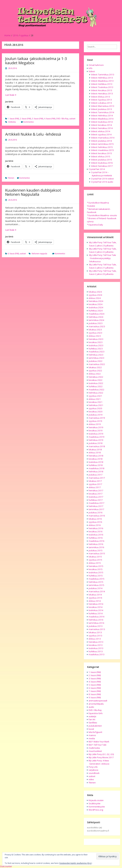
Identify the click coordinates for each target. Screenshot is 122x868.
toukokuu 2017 (96, 497)
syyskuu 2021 (95, 396)
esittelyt (92, 716)
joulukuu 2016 (96, 512)
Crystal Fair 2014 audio (102, 182)
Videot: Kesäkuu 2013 (102, 90)
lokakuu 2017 (95, 481)
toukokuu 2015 (96, 572)
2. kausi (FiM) (25, 119)
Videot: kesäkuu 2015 (101, 153)
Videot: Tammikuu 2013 (103, 75)
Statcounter (6, 866)
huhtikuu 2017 (96, 500)
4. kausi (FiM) (50, 119)
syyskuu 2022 (95, 371)
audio (91, 707)
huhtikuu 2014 (96, 613)
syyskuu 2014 (95, 598)
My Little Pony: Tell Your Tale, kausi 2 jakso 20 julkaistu (103, 272)
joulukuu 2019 (96, 415)
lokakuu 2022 (95, 367)
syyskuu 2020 (95, 408)
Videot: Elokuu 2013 (100, 97)
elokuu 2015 (95, 563)
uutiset (72, 119)
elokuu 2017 (95, 487)
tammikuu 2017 (96, 509)
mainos (92, 735)
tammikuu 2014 (96, 623)
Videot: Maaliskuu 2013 (102, 81)
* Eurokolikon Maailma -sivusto (102, 215)
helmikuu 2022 (96, 393)
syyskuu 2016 (95, 522)
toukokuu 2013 (96, 648)
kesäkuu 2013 (96, 645)
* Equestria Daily (95, 225)
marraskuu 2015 (97, 553)
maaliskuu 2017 (96, 503)
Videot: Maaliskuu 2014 (102, 119)
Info (90, 68)
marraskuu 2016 (97, 516)
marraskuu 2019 (97, 418)
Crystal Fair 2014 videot (102, 179)
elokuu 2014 (95, 601)
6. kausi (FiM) (13, 254)
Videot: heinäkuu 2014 (102, 128)
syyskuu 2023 (95, 333)
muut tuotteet (95, 751)
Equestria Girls (96, 713)
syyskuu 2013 (95, 636)
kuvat (91, 729)
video (91, 779)
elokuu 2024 (95, 298)
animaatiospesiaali (98, 701)
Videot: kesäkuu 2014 (101, 125)
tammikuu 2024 (96, 320)
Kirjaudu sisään (96, 800)
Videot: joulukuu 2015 (101, 160)
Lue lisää (17, 95)
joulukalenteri (95, 726)
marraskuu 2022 (97, 364)
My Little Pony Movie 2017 (101, 757)
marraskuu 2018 (97, 446)
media (92, 738)
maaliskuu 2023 (96, 352)
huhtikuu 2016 (96, 538)
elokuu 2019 (95, 424)
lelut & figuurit (95, 732)
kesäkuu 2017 (96, 494)
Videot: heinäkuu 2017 (102, 166)
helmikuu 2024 (96, 317)
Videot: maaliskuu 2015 (102, 150)
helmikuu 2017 (96, 506)
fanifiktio (93, 723)
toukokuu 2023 (96, 345)
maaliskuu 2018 (96, 468)
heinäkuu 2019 (96, 427)
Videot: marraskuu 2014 (103, 138)
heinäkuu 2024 (96, 301)
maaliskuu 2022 (96, 390)
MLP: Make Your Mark (99, 742)
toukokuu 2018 (96, 462)
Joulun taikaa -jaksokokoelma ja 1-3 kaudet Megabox (36, 61)
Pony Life (93, 767)
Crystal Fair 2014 (97, 169)
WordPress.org (96, 810)
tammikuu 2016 (96, 547)
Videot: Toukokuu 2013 (102, 87)
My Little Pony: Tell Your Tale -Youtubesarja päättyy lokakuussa (103, 258)
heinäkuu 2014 (96, 604)
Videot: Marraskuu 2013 (103, 106)
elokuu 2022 (95, 374)
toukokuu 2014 (96, 610)
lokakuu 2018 (95, 450)
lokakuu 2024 (95, 292)
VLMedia (12, 122)
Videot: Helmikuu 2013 (102, 78)
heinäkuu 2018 (96, 456)
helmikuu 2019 (96, 440)
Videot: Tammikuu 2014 (103, 112)
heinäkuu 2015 (96, 566)
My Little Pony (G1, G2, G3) (101, 754)
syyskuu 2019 (95, 421)
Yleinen (11, 178)
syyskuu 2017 (95, 484)
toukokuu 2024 (96, 307)
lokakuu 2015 (95, 557)
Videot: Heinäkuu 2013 (102, 94)
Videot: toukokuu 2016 (102, 163)
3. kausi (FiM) (38, 119)
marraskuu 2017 (97, 478)
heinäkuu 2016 (96, 528)
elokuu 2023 (95, 336)
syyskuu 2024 (95, 295)
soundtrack (94, 773)
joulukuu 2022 (96, 361)
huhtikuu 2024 (96, 311)
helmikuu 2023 (96, 355)
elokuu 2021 (95, 399)
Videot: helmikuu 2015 (102, 147)
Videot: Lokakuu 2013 (101, 103)
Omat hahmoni (96, 65)
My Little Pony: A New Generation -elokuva (99, 762)
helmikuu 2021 (96, 405)
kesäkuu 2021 (96, 402)
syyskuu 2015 (95, 560)
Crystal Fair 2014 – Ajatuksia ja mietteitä (101, 174)
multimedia (94, 748)
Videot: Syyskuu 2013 (101, 100)
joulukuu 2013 (96, 626)
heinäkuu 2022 (96, 377)
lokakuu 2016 (95, 519)
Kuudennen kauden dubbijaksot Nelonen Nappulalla (33, 192)
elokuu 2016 (95, 525)
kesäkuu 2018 (96, 459)
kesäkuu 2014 (96, 607)
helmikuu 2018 (96, 471)
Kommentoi (29, 122)
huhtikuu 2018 (96, 465)
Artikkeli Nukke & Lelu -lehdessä (33, 134)
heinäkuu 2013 (96, 642)
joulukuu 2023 (96, 323)
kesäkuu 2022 (96, 380)
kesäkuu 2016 (96, 531)
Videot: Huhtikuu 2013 (102, 84)
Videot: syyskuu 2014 (101, 134)
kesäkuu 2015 (96, 569)
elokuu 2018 (95, 453)
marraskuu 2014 (97, 591)
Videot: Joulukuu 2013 (101, 109)
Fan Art (92, 719)
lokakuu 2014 (95, 595)
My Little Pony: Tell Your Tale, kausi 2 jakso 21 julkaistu (103, 266)
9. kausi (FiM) (95, 697)
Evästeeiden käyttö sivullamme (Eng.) (76, 863)
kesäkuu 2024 (96, 304)
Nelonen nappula (39, 254)
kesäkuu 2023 (96, 342)
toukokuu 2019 (96, 434)
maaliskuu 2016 (96, 541)
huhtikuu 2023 (96, 349)
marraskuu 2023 (97, 326)
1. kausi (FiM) (13, 119)
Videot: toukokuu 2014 (102, 122)
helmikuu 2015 (96, 582)
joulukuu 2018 (96, 443)
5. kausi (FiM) (95, 685)
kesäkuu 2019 (96, 431)
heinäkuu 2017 (96, 490)
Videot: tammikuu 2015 (102, 144)
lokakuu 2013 (95, 632)
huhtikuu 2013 (96, 651)
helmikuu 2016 (96, 544)
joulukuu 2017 (96, 475)
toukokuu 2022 (96, 383)
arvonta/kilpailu (96, 704)
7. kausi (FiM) (95, 691)
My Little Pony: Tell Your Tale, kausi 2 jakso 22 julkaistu (103, 250)
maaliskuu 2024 (96, 314)
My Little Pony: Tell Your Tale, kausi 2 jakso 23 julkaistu (103, 244)
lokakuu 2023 (95, 330)
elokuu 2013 (95, 639)
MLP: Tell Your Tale (97, 745)
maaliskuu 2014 (96, 617)
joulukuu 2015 (96, 550)
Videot (92, 71)
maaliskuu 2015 (96, 579)
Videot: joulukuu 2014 (101, 141)
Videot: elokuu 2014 (101, 131)
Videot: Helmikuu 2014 (102, 116)
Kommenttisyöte (97, 807)
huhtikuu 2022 (96, 386)
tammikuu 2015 (96, 585)
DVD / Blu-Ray (62, 119)
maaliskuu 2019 (96, 437)
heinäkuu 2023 (96, 339)
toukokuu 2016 (96, 535)
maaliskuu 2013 (96, 654)
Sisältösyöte (94, 803)
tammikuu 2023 (96, 358)
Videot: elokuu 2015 (101, 156)
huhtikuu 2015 (96, 576)
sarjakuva (93, 770)
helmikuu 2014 (96, 620)
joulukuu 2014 (96, 588)
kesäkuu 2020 (96, 412)
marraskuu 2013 (97, 629)
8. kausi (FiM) (95, 694)
